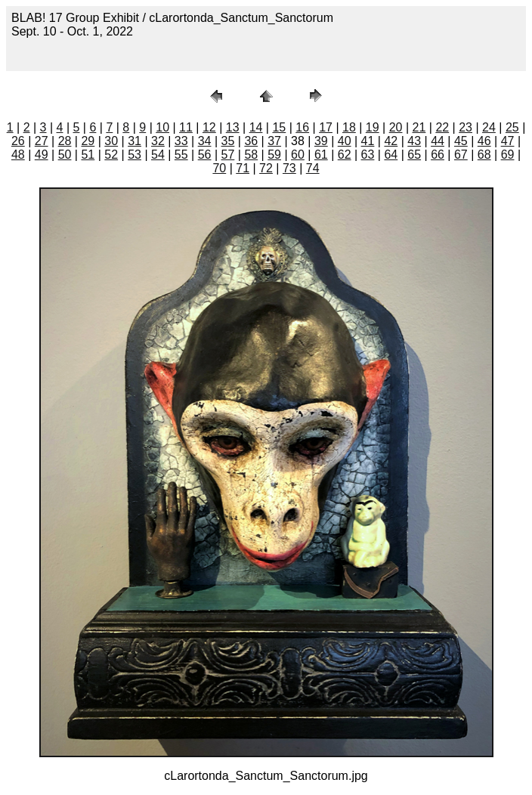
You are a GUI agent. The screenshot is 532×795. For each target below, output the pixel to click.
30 (111, 141)
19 (373, 127)
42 (391, 141)
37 (274, 141)
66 (438, 155)
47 (508, 141)
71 (243, 168)
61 (321, 155)
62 (345, 155)
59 (274, 155)
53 (135, 155)
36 (251, 141)
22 (442, 127)
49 (42, 155)
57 (228, 155)
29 (88, 141)
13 (233, 127)
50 (65, 155)
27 (42, 141)
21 (419, 127)
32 (158, 141)
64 (391, 155)
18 (349, 127)
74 (313, 168)
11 (186, 127)
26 (18, 141)
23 (466, 127)
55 (181, 155)
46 (484, 141)
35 (228, 141)
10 (162, 127)
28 (65, 141)
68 (484, 155)
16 (302, 127)
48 (18, 155)
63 (368, 155)
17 (326, 127)
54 (158, 155)
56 (205, 155)
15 (279, 127)
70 (219, 168)
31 (135, 141)
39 (321, 141)
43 (414, 141)
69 (508, 155)
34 (205, 141)
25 (512, 127)
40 (345, 141)
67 (461, 155)
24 (489, 127)
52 (111, 155)
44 (438, 141)
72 (266, 168)
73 (289, 168)
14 (256, 127)
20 (396, 127)
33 (181, 141)
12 (209, 127)
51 (88, 155)
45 (461, 141)
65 (414, 155)
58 (251, 155)
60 (298, 155)
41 (368, 141)
